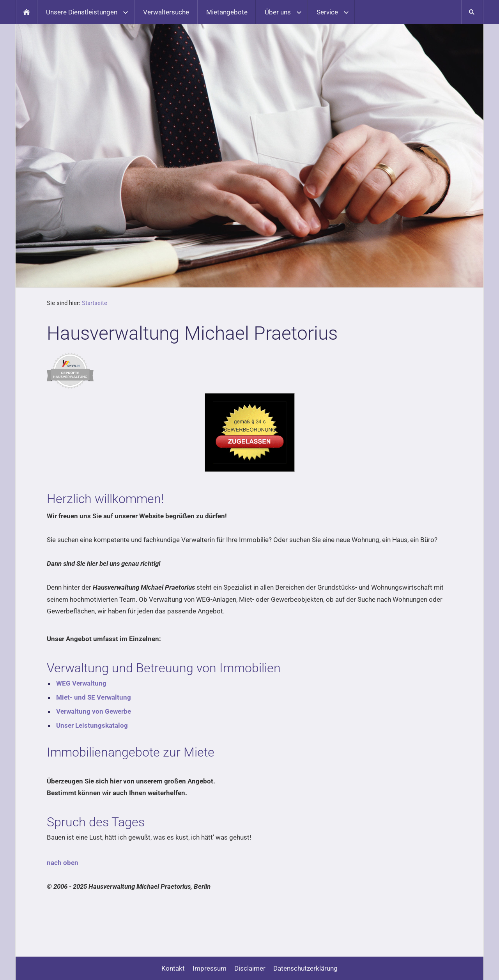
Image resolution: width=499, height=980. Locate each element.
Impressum (210, 968)
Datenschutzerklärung (305, 968)
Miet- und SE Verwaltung (94, 697)
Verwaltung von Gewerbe (94, 711)
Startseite (95, 303)
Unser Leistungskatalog (92, 725)
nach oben (63, 863)
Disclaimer (250, 968)
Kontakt (173, 968)
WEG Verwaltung (81, 683)
